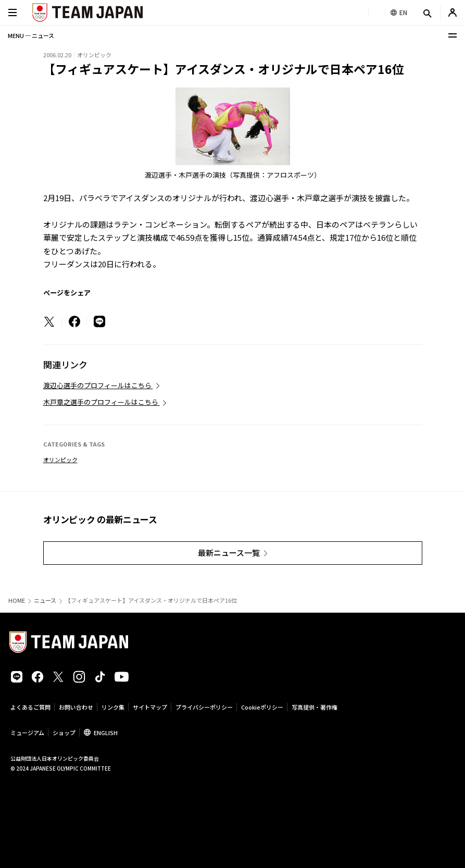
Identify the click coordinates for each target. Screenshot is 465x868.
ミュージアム (27, 733)
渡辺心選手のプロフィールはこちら (98, 385)
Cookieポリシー (262, 707)
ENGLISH (106, 733)
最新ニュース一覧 (229, 553)
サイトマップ (150, 707)
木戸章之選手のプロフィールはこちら (102, 402)
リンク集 (113, 707)
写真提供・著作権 (315, 707)
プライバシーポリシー (204, 707)
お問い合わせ (76, 707)
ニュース (45, 600)
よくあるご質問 (30, 707)
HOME (17, 600)
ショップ (64, 733)
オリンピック (60, 460)
